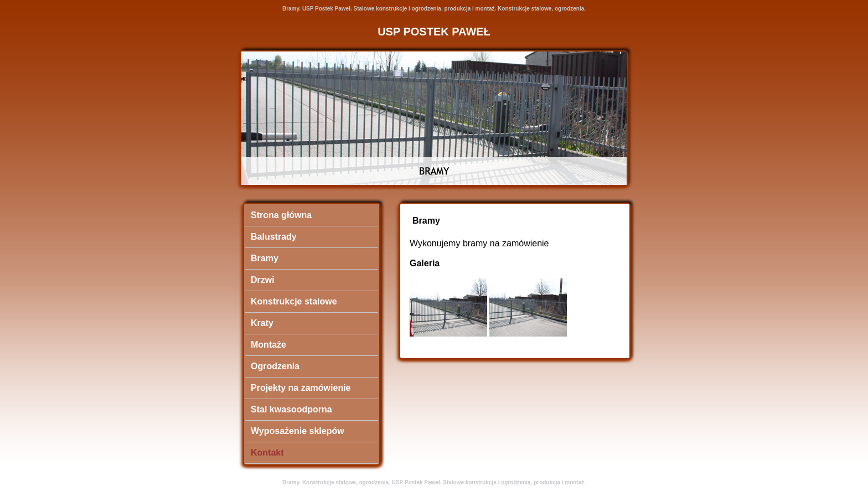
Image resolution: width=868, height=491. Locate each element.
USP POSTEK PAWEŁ (434, 32)
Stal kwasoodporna (291, 409)
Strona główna (281, 215)
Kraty (262, 323)
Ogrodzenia (275, 366)
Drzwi (263, 280)
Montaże (268, 345)
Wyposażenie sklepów (298, 431)
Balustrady (274, 237)
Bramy (265, 258)
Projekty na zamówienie (301, 388)
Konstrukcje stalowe (294, 301)
